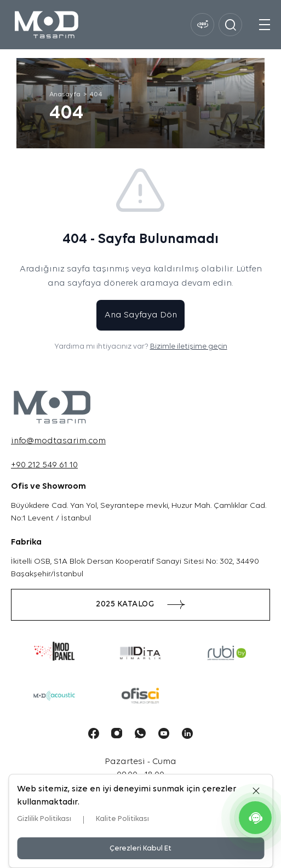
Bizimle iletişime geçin (189, 347)
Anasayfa (65, 95)
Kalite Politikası (122, 819)
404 (96, 95)
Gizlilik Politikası (44, 819)
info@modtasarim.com (58, 441)
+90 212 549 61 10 (44, 465)
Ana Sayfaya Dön (141, 315)
